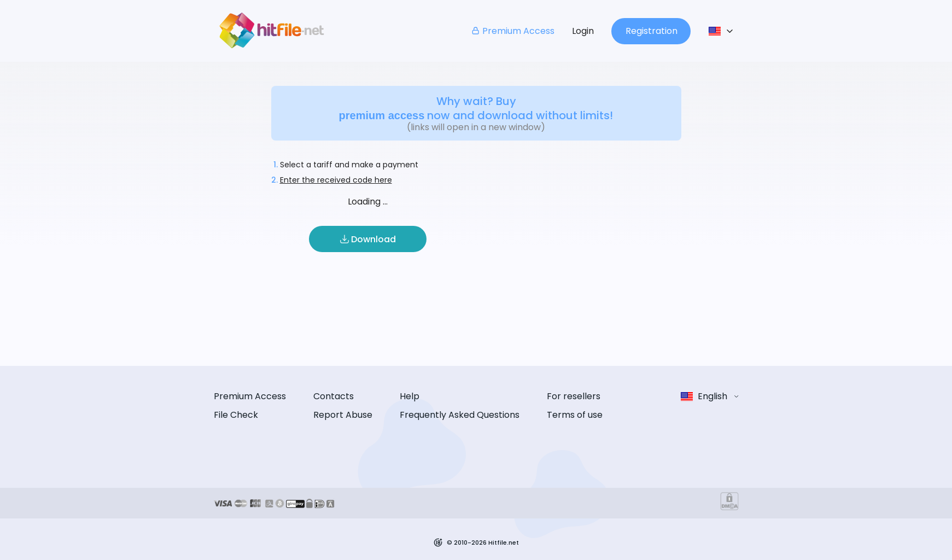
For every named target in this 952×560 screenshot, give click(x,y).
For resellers (574, 396)
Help (410, 396)
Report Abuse (343, 415)
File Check (236, 415)
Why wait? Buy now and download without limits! (476, 108)
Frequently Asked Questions (460, 415)
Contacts (334, 396)
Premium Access (513, 31)
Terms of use (575, 415)
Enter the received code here (336, 180)
